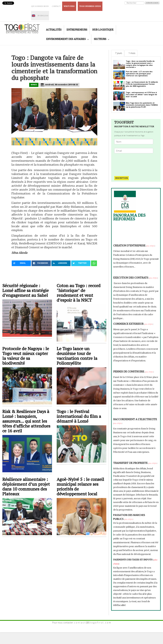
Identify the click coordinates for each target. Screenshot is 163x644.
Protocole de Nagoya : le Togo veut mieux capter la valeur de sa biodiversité (26, 356)
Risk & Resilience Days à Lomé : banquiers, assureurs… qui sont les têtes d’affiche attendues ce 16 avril (26, 421)
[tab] (118, 53)
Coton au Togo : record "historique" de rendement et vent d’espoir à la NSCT (79, 293)
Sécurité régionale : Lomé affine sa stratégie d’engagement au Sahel (26, 290)
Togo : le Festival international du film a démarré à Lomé (79, 416)
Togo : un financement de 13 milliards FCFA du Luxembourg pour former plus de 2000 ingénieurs (142, 84)
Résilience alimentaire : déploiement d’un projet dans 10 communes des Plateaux (26, 486)
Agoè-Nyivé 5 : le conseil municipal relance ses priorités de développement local (80, 486)
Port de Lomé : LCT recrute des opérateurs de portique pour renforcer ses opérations (139, 74)
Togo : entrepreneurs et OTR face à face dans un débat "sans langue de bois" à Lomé (141, 95)
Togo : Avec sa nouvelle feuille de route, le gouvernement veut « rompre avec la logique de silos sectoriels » (140, 64)
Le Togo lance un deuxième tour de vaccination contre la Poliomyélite (77, 356)
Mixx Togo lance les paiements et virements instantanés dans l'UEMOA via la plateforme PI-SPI (142, 105)
